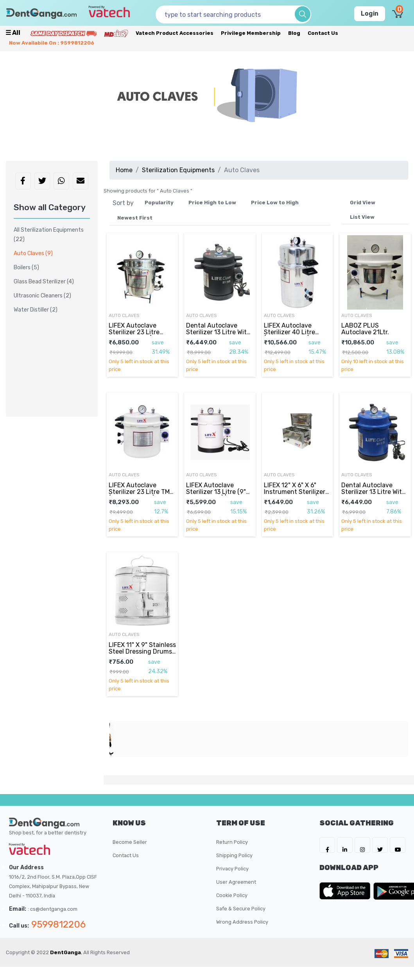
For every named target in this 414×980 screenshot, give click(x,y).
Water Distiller (36, 310)
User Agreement (236, 882)
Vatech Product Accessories (175, 33)
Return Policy (232, 842)
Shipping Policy (234, 855)
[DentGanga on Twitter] (380, 845)
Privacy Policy (232, 869)
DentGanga (65, 952)
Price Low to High (275, 203)
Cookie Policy (232, 895)
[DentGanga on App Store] (346, 891)
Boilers (26, 268)
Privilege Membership (251, 33)
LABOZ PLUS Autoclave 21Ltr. (365, 329)
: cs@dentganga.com (53, 909)
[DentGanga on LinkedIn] (345, 845)
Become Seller (130, 842)
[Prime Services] (63, 33)
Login (370, 14)
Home (124, 170)
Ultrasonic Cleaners (42, 296)
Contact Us (323, 33)
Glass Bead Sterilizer (44, 282)
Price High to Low (212, 203)
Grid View (363, 203)
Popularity (159, 203)
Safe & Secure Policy (241, 909)
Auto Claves (124, 315)
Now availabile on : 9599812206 (52, 43)
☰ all (13, 33)
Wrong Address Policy (242, 922)
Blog (294, 33)
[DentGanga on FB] (327, 845)
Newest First (135, 218)
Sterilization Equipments (178, 170)
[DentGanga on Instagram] (362, 845)
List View (362, 217)
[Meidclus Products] (116, 33)
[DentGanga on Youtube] (398, 845)
